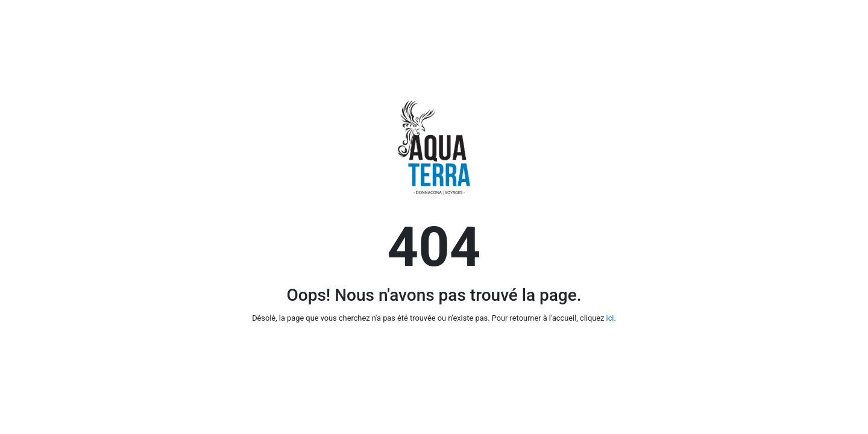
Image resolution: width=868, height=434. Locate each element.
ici (610, 318)
